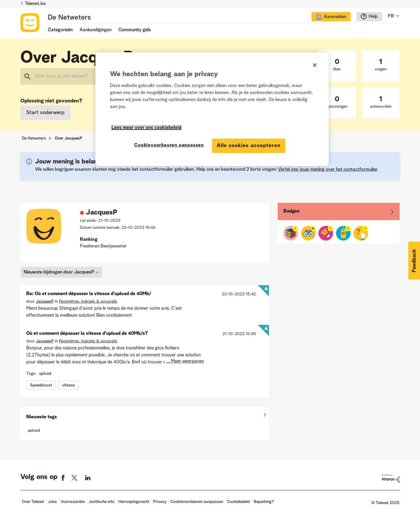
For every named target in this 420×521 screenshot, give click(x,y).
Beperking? (264, 502)
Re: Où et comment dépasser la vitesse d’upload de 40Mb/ (89, 294)
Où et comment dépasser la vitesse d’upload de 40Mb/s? (87, 334)
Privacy (160, 502)
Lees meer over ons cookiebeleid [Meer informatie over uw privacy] (146, 128)
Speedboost (41, 385)
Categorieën (60, 30)
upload (45, 374)
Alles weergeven (145, 416)
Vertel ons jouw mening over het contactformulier (328, 170)
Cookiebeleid (238, 502)
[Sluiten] (315, 65)
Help (373, 17)
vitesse (68, 385)
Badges (292, 211)
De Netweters (69, 18)
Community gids (135, 30)
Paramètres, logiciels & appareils (88, 302)
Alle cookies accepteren (249, 146)
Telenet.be (35, 4)
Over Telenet (33, 502)
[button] (414, 261)
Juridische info (102, 502)
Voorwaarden (73, 502)
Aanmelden (335, 17)
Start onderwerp (45, 113)
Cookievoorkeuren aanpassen (197, 502)
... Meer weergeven (185, 361)
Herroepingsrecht (134, 502)
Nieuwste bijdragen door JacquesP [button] (59, 272)
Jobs (52, 502)
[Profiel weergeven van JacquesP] (45, 302)
